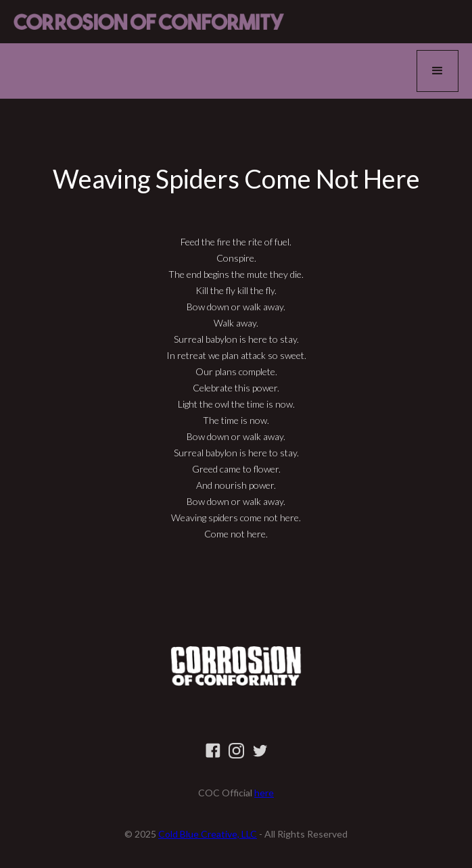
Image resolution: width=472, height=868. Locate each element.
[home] (149, 22)
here (264, 793)
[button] (438, 71)
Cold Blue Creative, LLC (208, 834)
